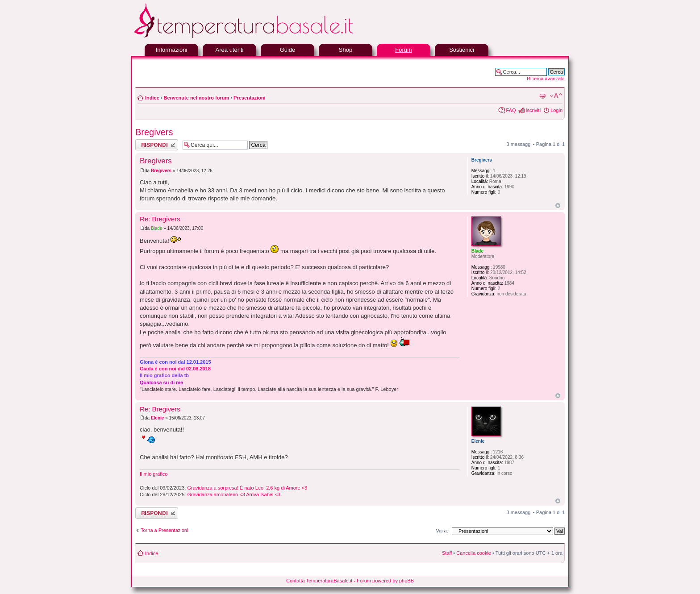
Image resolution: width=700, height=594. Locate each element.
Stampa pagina (542, 96)
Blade (157, 228)
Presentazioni (250, 98)
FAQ (511, 110)
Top (558, 206)
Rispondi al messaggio (157, 145)
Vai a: (442, 531)
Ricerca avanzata (546, 79)
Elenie (157, 418)
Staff (447, 553)
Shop (346, 50)
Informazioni (172, 50)
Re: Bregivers (160, 219)
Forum (404, 50)
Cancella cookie (474, 553)
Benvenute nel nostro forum (197, 98)
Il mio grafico (154, 474)
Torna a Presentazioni (164, 530)
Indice (152, 98)
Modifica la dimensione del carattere (556, 96)
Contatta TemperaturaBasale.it (319, 581)
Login (556, 110)
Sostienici (462, 50)
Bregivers (154, 132)
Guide (288, 50)
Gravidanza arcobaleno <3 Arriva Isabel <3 (234, 494)
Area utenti (230, 50)
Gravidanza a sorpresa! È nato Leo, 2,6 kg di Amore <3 (247, 488)
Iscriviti (533, 110)
